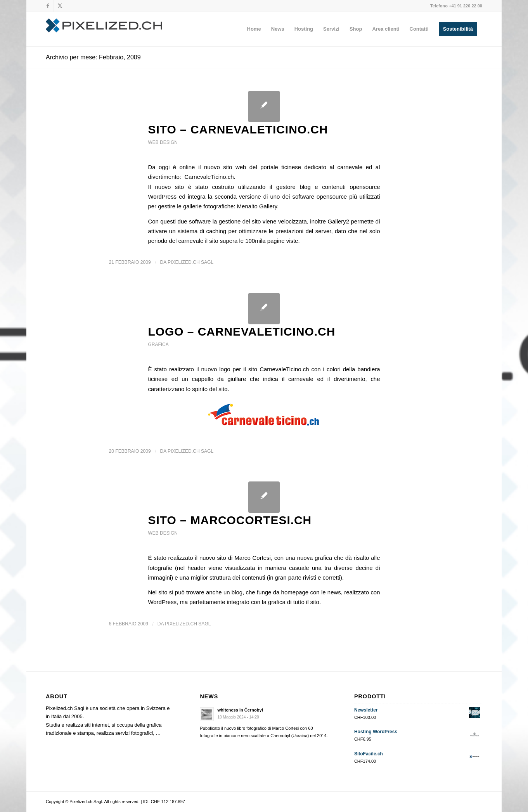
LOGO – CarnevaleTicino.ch (241, 332)
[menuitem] (254, 29)
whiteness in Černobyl (240, 710)
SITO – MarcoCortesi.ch (230, 520)
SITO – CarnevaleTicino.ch (238, 129)
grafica (158, 345)
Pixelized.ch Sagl (190, 262)
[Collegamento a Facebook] (48, 6)
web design (163, 142)
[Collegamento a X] (60, 6)
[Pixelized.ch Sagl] (104, 29)
